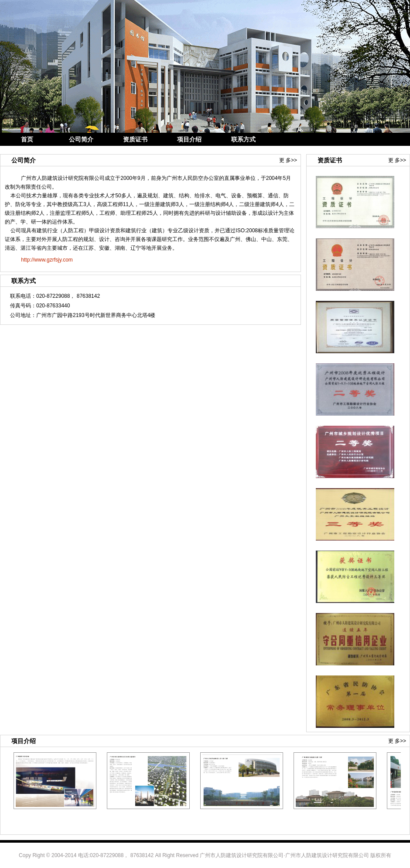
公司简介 (81, 139)
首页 (27, 139)
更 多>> (288, 160)
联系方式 (243, 139)
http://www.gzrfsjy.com (47, 260)
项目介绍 (189, 139)
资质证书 (135, 139)
